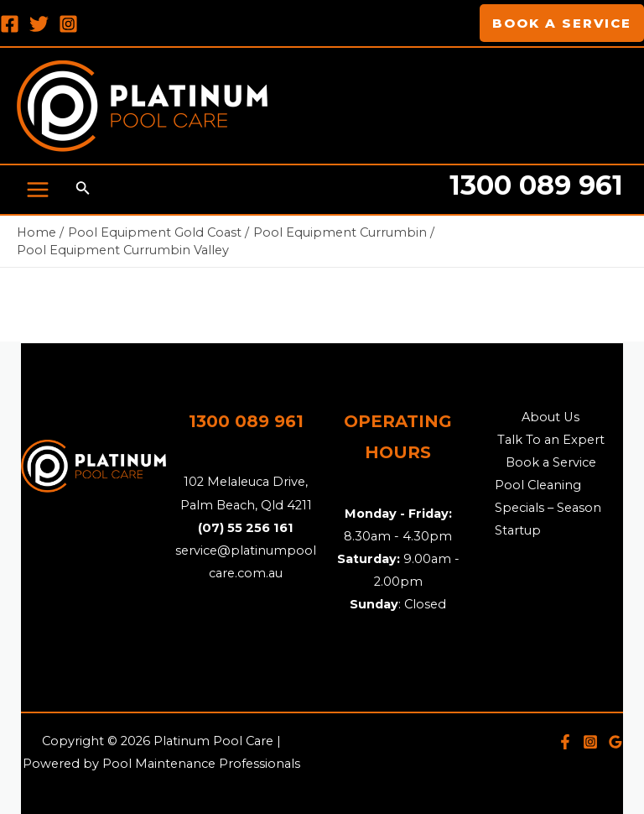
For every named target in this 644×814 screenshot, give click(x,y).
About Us (551, 417)
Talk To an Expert (551, 440)
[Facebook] (10, 24)
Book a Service (551, 462)
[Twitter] (39, 24)
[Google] (615, 742)
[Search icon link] (83, 190)
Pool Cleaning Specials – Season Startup (548, 508)
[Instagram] (68, 24)
